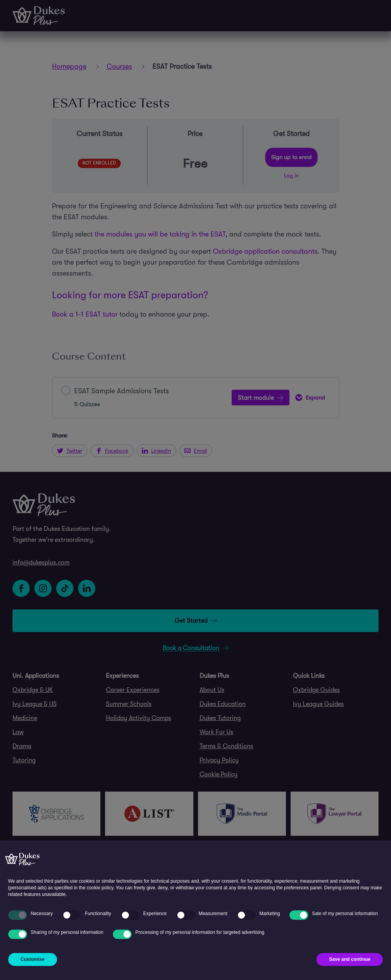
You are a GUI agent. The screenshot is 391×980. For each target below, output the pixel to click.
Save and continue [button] (350, 959)
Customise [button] (33, 959)
